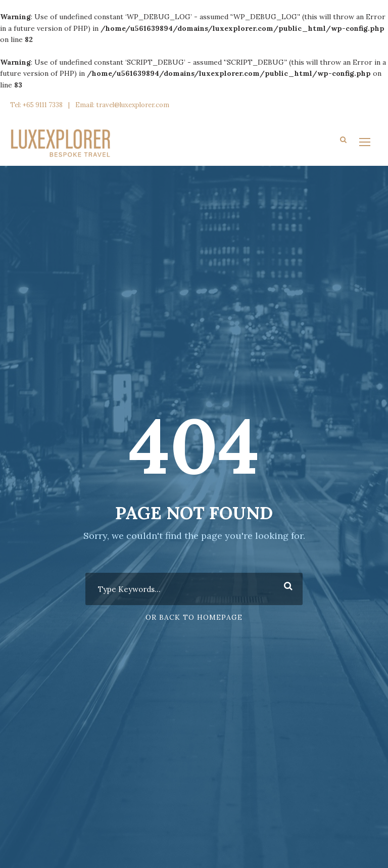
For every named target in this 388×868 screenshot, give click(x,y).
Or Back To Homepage (194, 617)
